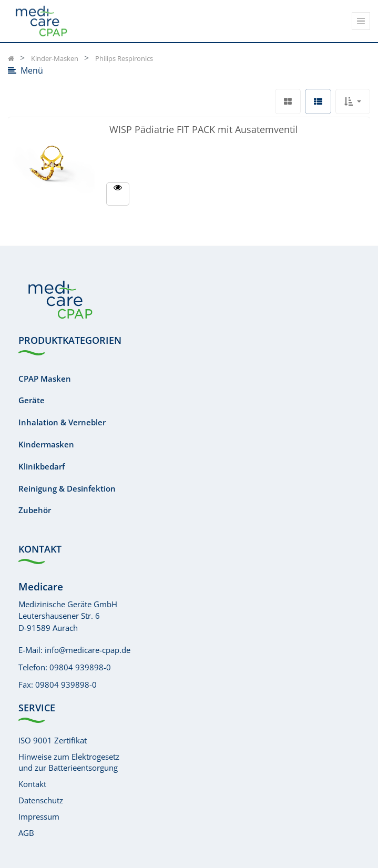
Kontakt (32, 784)
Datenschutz (41, 800)
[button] (353, 101)
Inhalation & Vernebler (62, 422)
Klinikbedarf (42, 466)
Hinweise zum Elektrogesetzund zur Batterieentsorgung (69, 762)
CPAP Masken (45, 379)
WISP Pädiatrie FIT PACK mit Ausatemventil (204, 129)
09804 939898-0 (80, 667)
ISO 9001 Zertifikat (53, 740)
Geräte (32, 400)
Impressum (39, 816)
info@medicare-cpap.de (88, 650)
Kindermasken (46, 444)
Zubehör (35, 510)
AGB (26, 833)
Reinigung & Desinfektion (67, 488)
